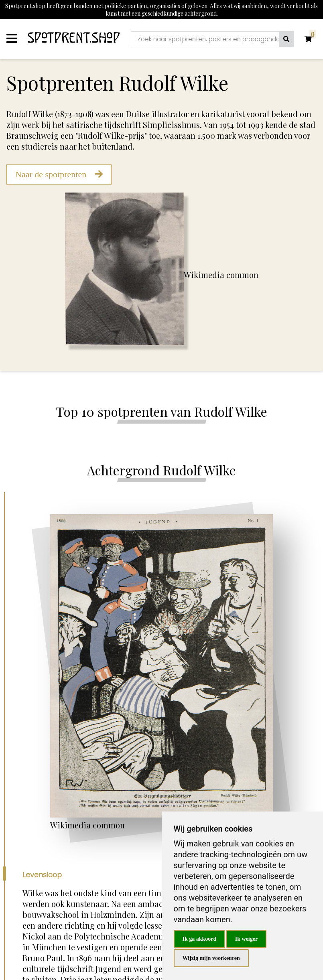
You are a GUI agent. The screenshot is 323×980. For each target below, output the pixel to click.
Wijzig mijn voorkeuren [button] (211, 958)
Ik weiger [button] (246, 939)
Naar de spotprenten (59, 174)
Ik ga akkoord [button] (200, 939)
